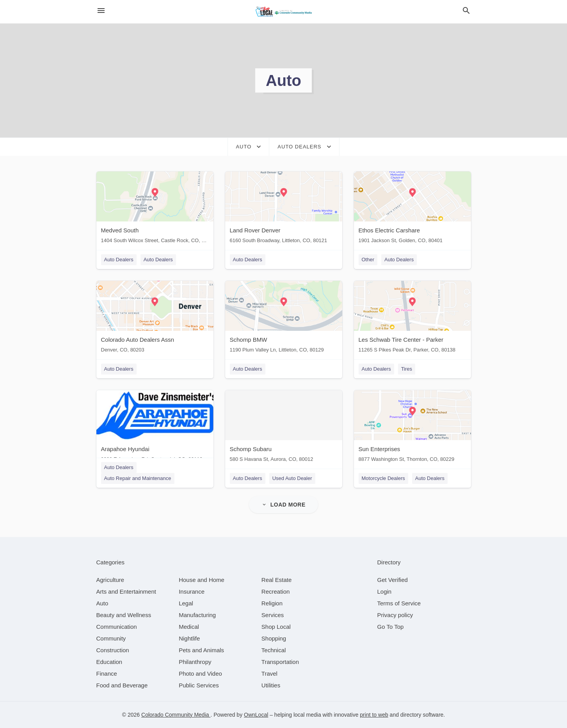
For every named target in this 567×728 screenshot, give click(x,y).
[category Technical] (274, 650)
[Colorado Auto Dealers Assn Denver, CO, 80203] (155, 318)
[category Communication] (117, 627)
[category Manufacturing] (197, 615)
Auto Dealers (119, 260)
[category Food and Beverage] (122, 685)
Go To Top (391, 627)
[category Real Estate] (277, 580)
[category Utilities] (271, 685)
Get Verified (393, 580)
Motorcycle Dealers (383, 478)
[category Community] (111, 638)
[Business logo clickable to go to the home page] (284, 12)
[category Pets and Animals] (201, 650)
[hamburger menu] (101, 11)
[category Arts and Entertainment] (126, 591)
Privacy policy (395, 615)
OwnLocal (256, 715)
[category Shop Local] (276, 627)
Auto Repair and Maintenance (138, 478)
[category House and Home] (202, 580)
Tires (407, 369)
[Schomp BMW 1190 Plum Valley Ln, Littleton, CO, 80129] (284, 318)
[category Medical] (189, 627)
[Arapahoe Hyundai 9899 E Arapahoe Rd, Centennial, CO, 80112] (155, 428)
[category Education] (109, 662)
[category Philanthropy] (195, 662)
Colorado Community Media (176, 715)
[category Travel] (269, 674)
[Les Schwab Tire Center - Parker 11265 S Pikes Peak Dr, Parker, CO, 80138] (412, 318)
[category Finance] (107, 674)
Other (368, 260)
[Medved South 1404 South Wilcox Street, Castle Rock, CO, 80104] (155, 209)
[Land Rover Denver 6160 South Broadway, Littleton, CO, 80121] (284, 209)
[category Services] (273, 615)
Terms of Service (399, 603)
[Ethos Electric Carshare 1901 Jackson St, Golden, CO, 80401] (412, 209)
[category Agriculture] (110, 580)
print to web (374, 715)
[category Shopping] (274, 638)
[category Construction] (113, 650)
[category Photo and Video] (200, 674)
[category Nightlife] (189, 638)
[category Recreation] (276, 591)
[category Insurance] (192, 591)
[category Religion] (272, 603)
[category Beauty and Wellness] (124, 615)
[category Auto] (102, 603)
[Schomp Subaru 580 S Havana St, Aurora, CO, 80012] (284, 428)
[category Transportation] (280, 662)
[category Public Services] (199, 685)
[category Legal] (186, 603)
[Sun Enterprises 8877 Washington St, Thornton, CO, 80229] (412, 428)
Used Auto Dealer (292, 478)
